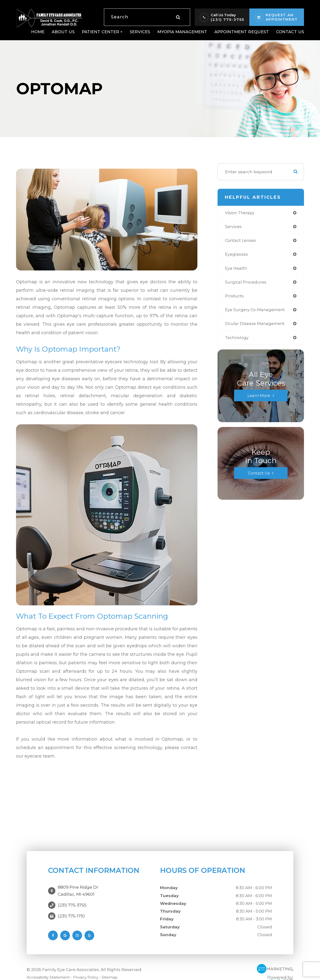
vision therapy (241, 213)
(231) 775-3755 (227, 20)
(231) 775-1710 (71, 912)
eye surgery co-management (257, 312)
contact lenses (242, 241)
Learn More (259, 399)
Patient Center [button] (102, 32)
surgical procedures (247, 284)
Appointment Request (242, 32)
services (234, 227)
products (235, 298)
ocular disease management (257, 327)
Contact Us (290, 32)
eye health (237, 270)
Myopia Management (182, 32)
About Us (63, 32)
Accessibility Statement (51, 975)
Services (140, 32)
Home (38, 32)
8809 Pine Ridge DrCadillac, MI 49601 (78, 889)
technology (238, 341)
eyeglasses (237, 256)
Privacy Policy (93, 975)
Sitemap (120, 975)
